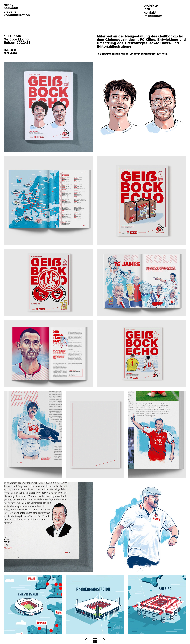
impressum (153, 16)
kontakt (150, 12)
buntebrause (148, 54)
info (147, 9)
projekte (151, 5)
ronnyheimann (17, 10)
